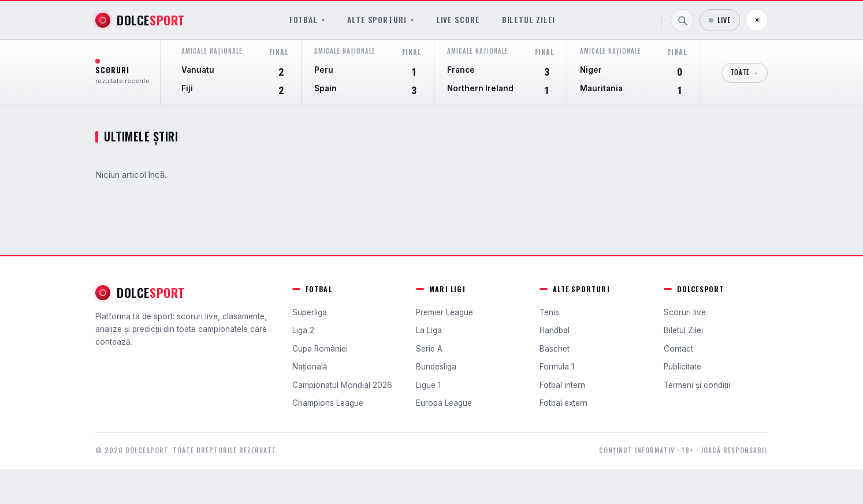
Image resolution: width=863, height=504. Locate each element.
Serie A (429, 349)
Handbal (555, 330)
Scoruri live (685, 312)
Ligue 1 (428, 385)
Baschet (555, 349)
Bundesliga (436, 367)
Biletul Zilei (529, 20)
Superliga (310, 312)
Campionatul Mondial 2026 (342, 385)
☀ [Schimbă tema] (757, 20)
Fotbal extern (563, 403)
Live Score (458, 20)
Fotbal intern (562, 385)
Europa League (444, 403)
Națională (310, 367)
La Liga (429, 330)
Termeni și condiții (697, 385)
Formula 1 (557, 367)
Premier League (444, 312)
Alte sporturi (381, 20)
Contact (678, 349)
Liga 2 (303, 330)
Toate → (745, 72)
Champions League (328, 403)
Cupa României (320, 349)
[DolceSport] (140, 20)
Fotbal (307, 20)
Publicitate (682, 367)
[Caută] (682, 20)
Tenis (549, 312)
